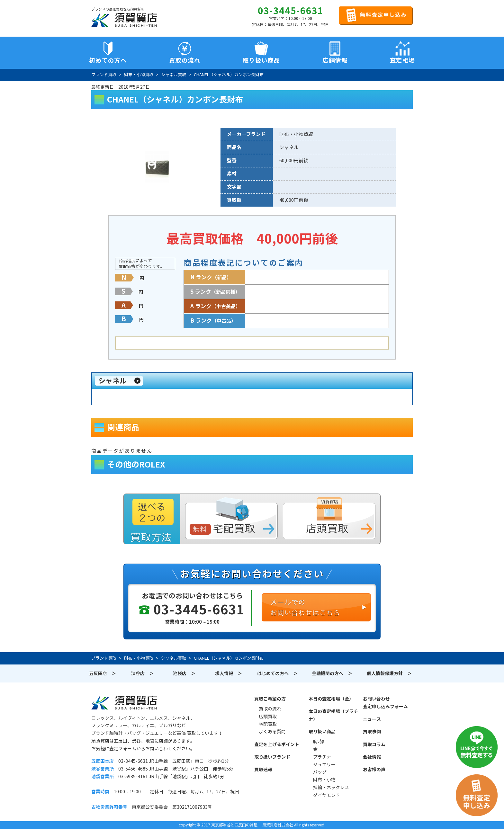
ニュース (372, 719)
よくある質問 (272, 732)
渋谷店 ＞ (142, 673)
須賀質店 (124, 702)
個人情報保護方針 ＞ (389, 673)
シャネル (113, 381)
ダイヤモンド (327, 795)
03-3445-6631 (291, 11)
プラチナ (322, 757)
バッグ (320, 772)
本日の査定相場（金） (331, 699)
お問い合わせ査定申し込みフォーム (385, 703)
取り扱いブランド (272, 757)
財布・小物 (324, 780)
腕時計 (320, 742)
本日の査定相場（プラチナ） (333, 715)
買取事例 (372, 732)
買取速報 (263, 770)
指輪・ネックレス (331, 788)
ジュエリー (324, 765)
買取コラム (374, 744)
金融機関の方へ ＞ (332, 673)
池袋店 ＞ (184, 673)
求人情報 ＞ (229, 673)
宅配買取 (268, 724)
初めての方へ (108, 60)
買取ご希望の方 (270, 699)
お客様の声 (374, 770)
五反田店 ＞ (103, 673)
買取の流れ (185, 60)
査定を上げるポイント (277, 744)
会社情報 (372, 757)
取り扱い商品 (322, 732)
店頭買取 (268, 717)
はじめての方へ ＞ (277, 673)
